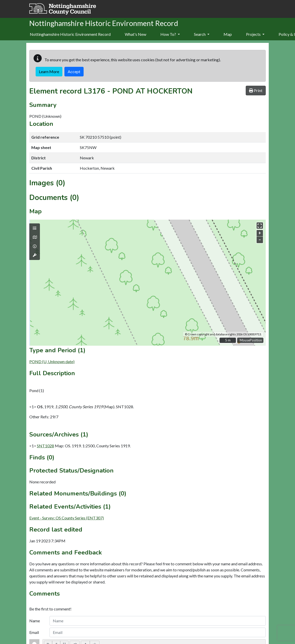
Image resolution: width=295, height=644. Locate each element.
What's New (136, 34)
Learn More (49, 71)
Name (35, 621)
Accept (74, 71)
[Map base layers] (35, 237)
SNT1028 (45, 446)
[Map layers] (35, 228)
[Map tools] (35, 255)
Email (34, 632)
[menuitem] (136, 35)
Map (228, 34)
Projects (255, 34)
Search (202, 34)
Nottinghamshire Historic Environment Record (70, 34)
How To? (170, 34)
